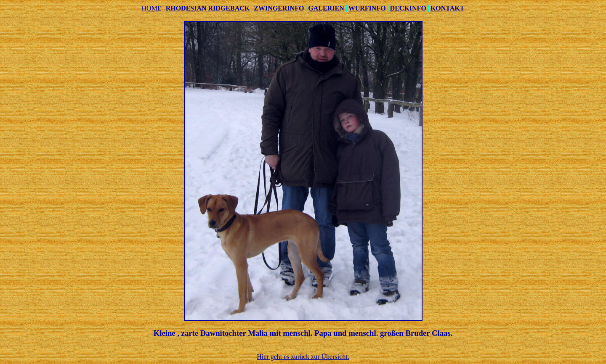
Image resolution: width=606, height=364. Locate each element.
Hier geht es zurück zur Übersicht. (303, 357)
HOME (152, 8)
